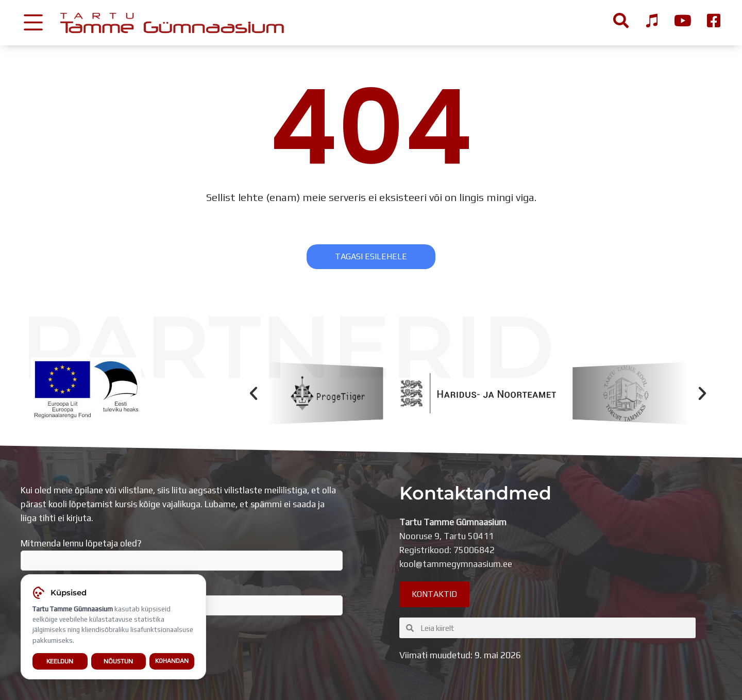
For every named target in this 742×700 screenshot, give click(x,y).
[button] (254, 393)
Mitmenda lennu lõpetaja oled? (182, 555)
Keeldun (60, 663)
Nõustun (118, 663)
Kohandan (172, 663)
